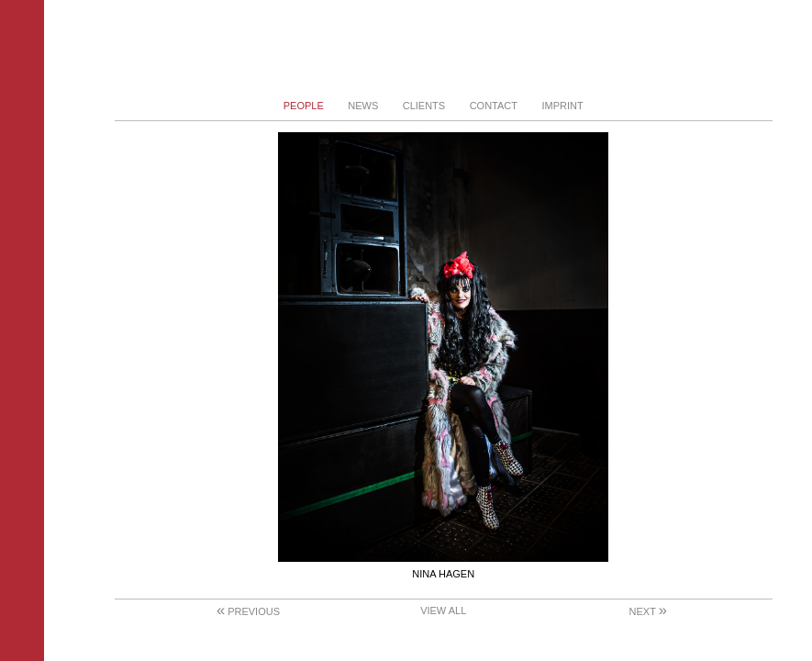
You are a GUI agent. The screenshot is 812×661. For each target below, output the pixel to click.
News (363, 106)
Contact (494, 106)
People (304, 106)
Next (648, 611)
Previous (248, 611)
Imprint (562, 106)
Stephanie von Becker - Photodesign (444, 48)
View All (443, 611)
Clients (424, 106)
